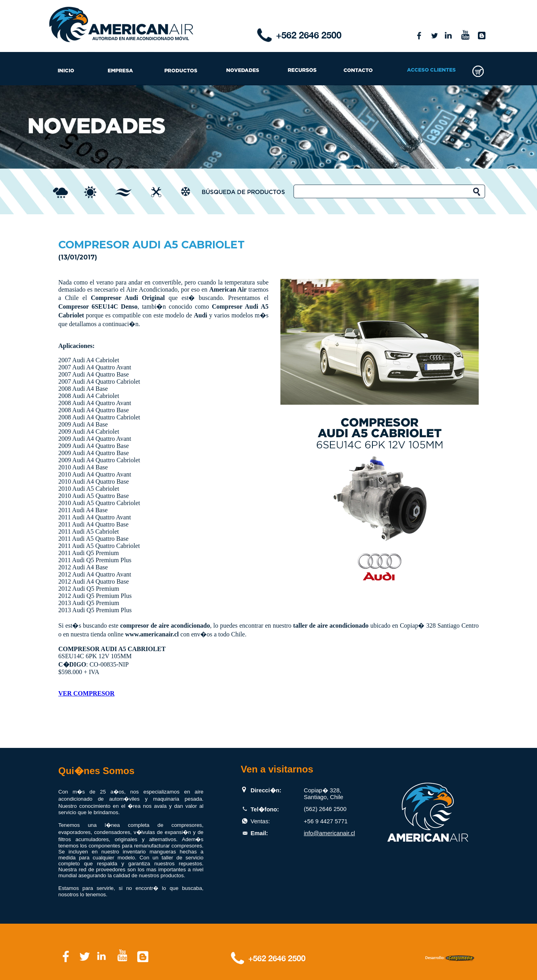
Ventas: (260, 821)
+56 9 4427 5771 (326, 821)
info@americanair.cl (329, 833)
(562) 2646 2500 (325, 809)
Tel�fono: (265, 809)
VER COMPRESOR (86, 693)
